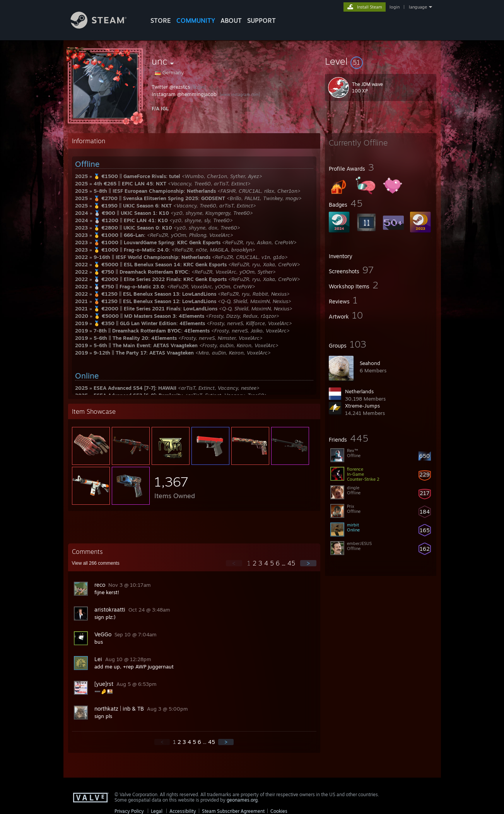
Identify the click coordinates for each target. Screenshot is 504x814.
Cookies (279, 811)
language (418, 7)
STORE (161, 21)
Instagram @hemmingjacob (184, 94)
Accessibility (183, 811)
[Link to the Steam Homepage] (104, 27)
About (231, 21)
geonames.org (242, 800)
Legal (157, 811)
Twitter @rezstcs (171, 87)
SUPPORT (261, 21)
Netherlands (359, 391)
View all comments (96, 563)
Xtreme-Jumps (362, 406)
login (395, 7)
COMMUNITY (196, 21)
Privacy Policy (129, 811)
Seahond (370, 363)
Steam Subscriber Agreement (233, 811)
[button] (381, 61)
